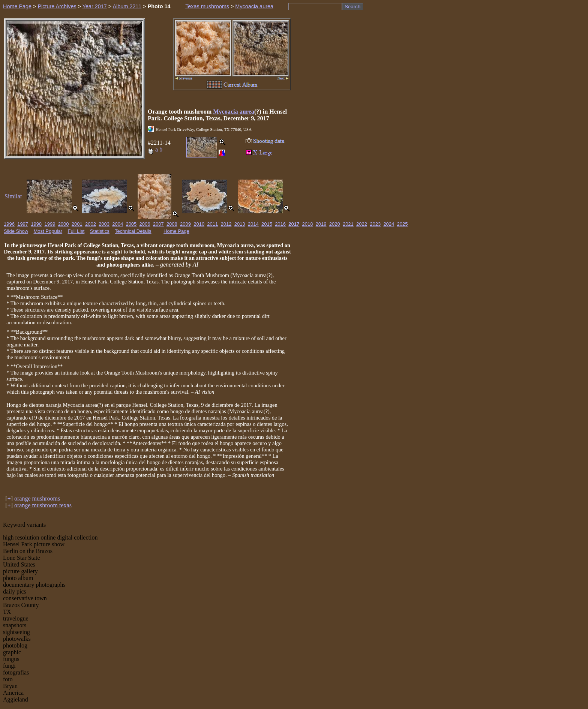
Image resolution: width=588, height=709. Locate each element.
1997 (23, 224)
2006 (145, 224)
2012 (226, 224)
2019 (321, 224)
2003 (104, 224)
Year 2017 (95, 6)
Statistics (100, 231)
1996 (9, 224)
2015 (267, 224)
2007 (158, 224)
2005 (131, 224)
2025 (403, 224)
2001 (77, 224)
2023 (375, 224)
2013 (240, 224)
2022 (362, 224)
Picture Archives (57, 6)
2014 (253, 224)
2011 (212, 224)
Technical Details (133, 231)
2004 (118, 224)
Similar (13, 196)
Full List (76, 231)
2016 (280, 224)
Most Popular (48, 231)
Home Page (17, 6)
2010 (199, 224)
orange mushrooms (37, 498)
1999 (50, 224)
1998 (36, 224)
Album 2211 (127, 6)
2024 (389, 224)
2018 (307, 224)
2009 (185, 224)
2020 (335, 224)
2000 (64, 224)
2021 (348, 224)
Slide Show (16, 231)
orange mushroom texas (43, 505)
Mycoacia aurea (254, 6)
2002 (91, 224)
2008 (172, 224)
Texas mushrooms (207, 6)
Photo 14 (159, 6)
